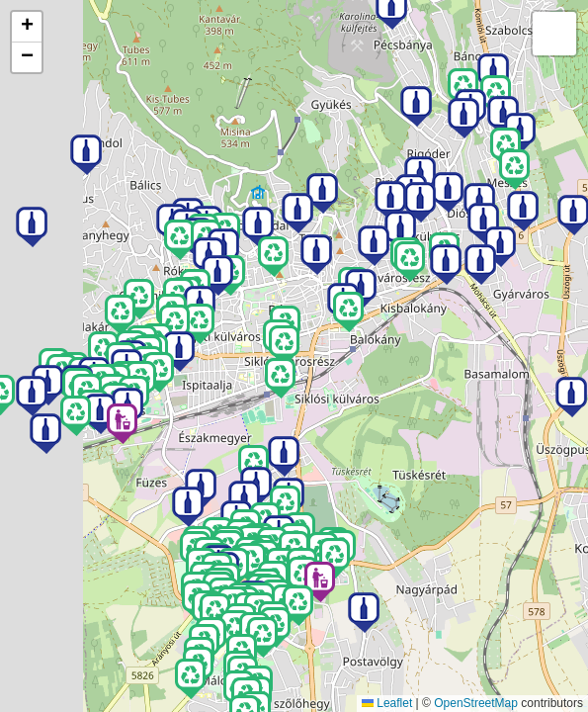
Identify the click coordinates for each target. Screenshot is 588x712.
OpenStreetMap (476, 703)
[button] (123, 424)
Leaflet (387, 703)
